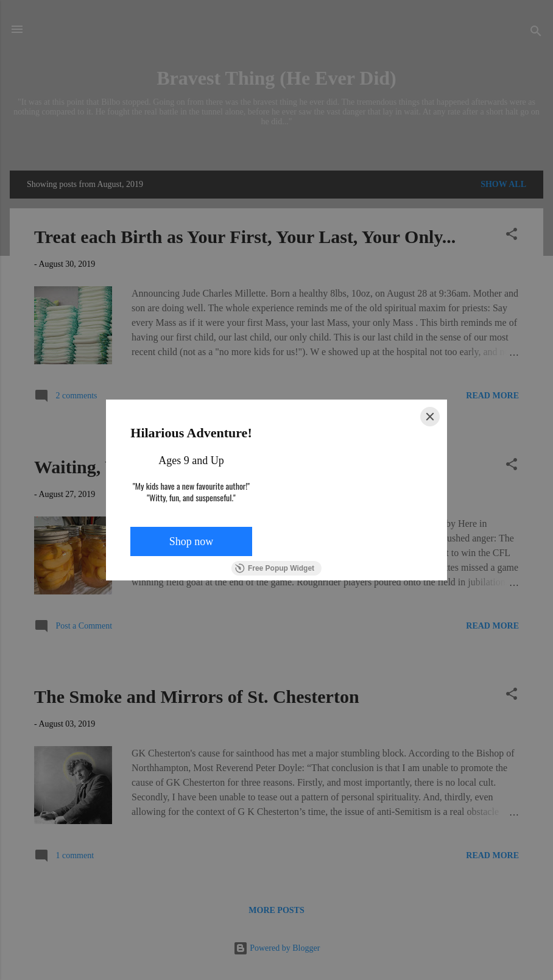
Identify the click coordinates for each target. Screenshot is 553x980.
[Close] (430, 417)
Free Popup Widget (275, 568)
